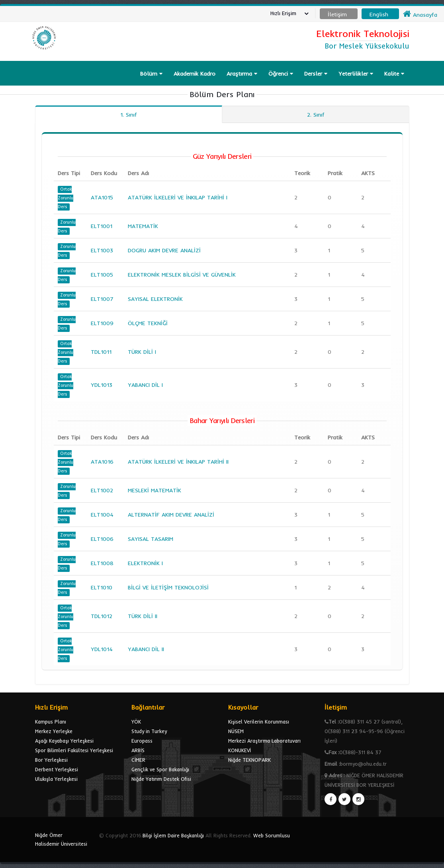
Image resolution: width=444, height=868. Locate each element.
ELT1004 (102, 515)
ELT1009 (102, 323)
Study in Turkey (149, 731)
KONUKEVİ (240, 750)
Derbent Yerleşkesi (57, 769)
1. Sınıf (129, 115)
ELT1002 (102, 490)
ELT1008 (102, 563)
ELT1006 (102, 539)
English (379, 14)
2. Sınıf (316, 115)
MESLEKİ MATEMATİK (155, 490)
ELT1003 (102, 250)
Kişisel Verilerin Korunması (259, 722)
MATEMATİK (143, 226)
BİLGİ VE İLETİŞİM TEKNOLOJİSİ (168, 587)
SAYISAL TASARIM (151, 539)
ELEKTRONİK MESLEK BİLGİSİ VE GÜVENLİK (182, 275)
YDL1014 (102, 649)
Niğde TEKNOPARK (249, 760)
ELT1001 (102, 226)
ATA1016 (102, 462)
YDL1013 (102, 385)
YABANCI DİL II (146, 649)
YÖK (136, 722)
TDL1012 (102, 616)
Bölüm (151, 74)
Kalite (394, 74)
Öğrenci (281, 74)
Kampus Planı (51, 722)
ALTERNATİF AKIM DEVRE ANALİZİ (171, 515)
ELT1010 (102, 587)
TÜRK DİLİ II (143, 616)
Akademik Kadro (195, 74)
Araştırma (242, 74)
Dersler (316, 74)
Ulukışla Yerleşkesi (56, 779)
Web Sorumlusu (272, 835)
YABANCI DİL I (145, 385)
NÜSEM (236, 731)
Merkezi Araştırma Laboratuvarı (264, 741)
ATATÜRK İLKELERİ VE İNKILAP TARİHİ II (178, 462)
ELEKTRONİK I (145, 563)
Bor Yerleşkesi (51, 760)
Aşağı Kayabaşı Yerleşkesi (64, 741)
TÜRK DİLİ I (142, 352)
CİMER (138, 760)
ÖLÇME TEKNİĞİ (148, 323)
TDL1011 (101, 352)
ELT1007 (102, 299)
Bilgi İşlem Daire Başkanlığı (173, 835)
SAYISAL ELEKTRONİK (155, 299)
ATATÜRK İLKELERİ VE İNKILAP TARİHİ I (178, 197)
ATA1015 (102, 197)
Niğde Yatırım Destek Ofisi (161, 779)
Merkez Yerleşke (54, 731)
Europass (142, 741)
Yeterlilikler (356, 74)
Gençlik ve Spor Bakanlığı (160, 769)
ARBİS (138, 750)
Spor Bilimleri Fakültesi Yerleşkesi (74, 750)
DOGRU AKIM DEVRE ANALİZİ (164, 250)
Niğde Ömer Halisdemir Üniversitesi (61, 839)
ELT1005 (102, 275)
